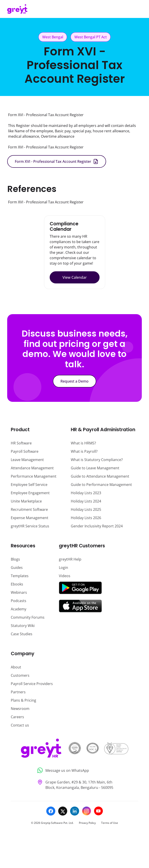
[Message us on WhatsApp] (74, 770)
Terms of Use (110, 823)
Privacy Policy (87, 823)
